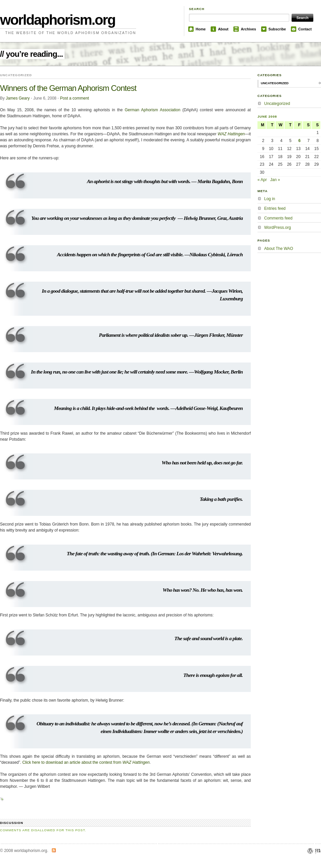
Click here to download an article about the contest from (86, 762)
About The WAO (279, 249)
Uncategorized (275, 83)
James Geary (18, 98)
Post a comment (74, 98)
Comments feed (278, 218)
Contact (305, 29)
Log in (270, 199)
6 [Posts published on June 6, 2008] (299, 141)
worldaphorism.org (58, 20)
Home (201, 29)
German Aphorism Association (152, 110)
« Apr (262, 180)
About (223, 29)
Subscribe (277, 29)
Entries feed (275, 208)
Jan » (275, 180)
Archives (248, 29)
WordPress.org (278, 228)
